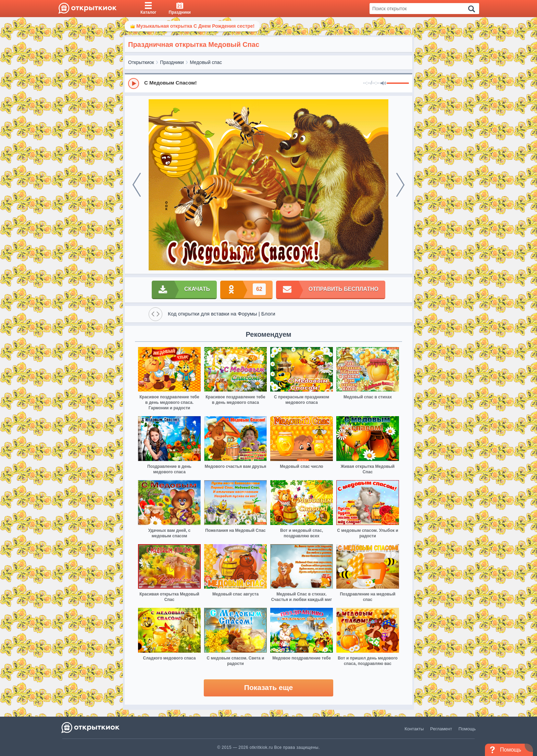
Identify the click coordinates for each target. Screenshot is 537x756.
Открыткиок (141, 62)
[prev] (137, 185)
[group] (268, 83)
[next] (400, 185)
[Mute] (383, 84)
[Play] (134, 84)
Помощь (467, 729)
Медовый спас (206, 62)
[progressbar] (398, 84)
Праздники (172, 62)
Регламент (441, 729)
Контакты (414, 729)
